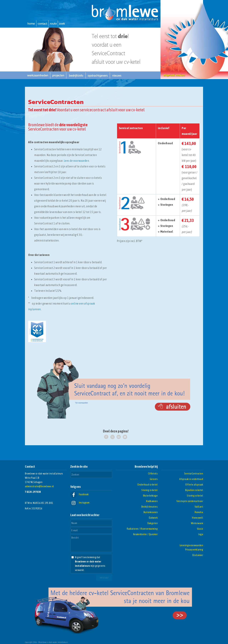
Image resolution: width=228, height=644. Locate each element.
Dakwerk (153, 518)
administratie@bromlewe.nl (39, 486)
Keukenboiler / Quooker (145, 534)
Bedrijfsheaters (150, 507)
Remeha (199, 512)
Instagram (80, 503)
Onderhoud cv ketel (147, 485)
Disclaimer (198, 555)
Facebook (80, 494)
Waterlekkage (150, 496)
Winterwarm (197, 523)
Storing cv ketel (150, 490)
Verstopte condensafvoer (190, 501)
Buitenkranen (151, 512)
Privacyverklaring (194, 550)
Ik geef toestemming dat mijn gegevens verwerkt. (90, 564)
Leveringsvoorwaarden (191, 545)
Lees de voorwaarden (76, 161)
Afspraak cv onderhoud (191, 479)
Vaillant (199, 507)
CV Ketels (153, 474)
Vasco (200, 529)
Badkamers (152, 501)
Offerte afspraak (194, 485)
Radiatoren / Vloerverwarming (142, 529)
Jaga (201, 534)
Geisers (154, 479)
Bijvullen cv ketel (194, 490)
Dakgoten (153, 523)
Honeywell (198, 518)
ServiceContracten (194, 474)
